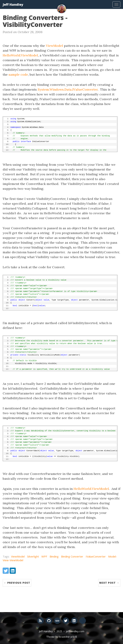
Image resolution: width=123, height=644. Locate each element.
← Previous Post (17, 583)
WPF (44, 556)
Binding (54, 556)
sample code (18, 74)
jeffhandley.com (75, 631)
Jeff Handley (13, 4)
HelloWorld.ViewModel (20, 55)
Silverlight (33, 556)
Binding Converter (72, 556)
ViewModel (54, 46)
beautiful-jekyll (68, 637)
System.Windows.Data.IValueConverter (68, 89)
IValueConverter (96, 556)
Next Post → (109, 583)
